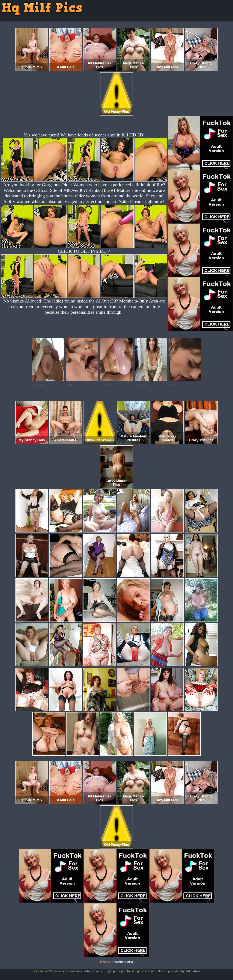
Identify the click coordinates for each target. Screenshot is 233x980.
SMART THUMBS (124, 962)
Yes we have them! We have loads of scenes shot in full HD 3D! (84, 135)
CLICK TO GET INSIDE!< (84, 251)
